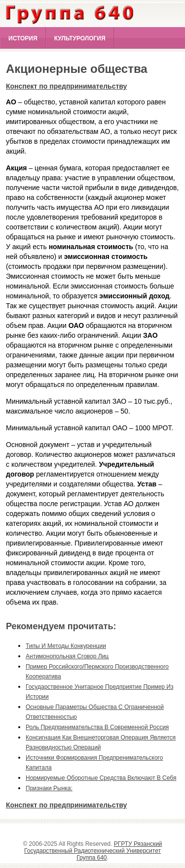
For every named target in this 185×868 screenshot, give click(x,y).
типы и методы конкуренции (66, 646)
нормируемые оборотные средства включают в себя (101, 778)
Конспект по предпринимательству (66, 86)
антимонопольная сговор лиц (67, 656)
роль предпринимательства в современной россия (97, 727)
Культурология (80, 38)
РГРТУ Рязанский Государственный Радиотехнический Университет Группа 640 (93, 851)
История (23, 38)
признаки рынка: (49, 788)
